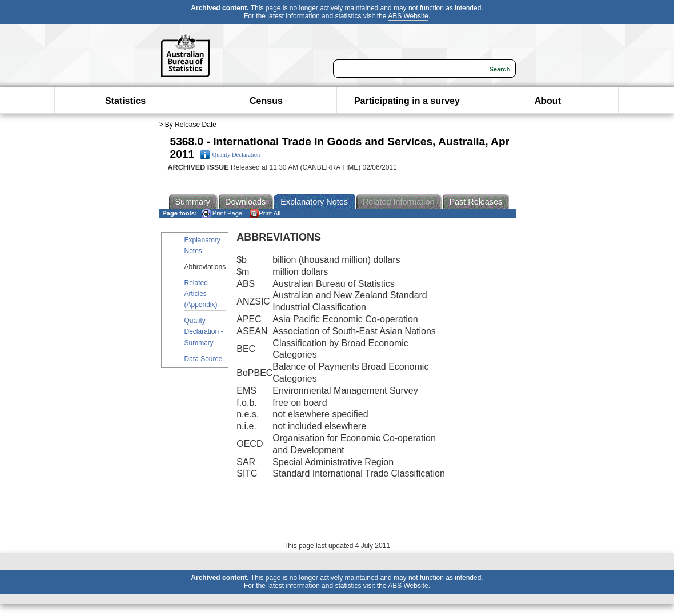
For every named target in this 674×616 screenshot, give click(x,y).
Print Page (222, 213)
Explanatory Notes (202, 245)
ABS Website (408, 16)
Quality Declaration (230, 155)
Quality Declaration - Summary (204, 331)
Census (266, 101)
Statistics (125, 101)
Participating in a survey (407, 101)
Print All (265, 213)
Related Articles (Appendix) (201, 294)
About (548, 101)
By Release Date (191, 125)
